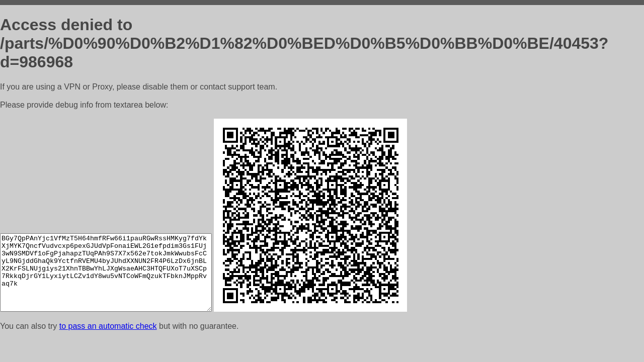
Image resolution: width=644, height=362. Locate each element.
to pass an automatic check (108, 326)
